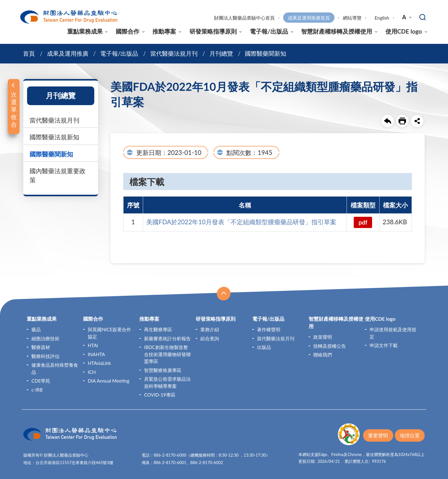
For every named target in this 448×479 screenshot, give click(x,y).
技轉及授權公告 (330, 346)
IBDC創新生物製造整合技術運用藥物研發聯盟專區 (167, 354)
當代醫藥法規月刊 (174, 53)
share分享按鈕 (417, 121)
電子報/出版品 (269, 31)
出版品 (264, 347)
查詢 (423, 17)
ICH (92, 372)
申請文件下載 (384, 345)
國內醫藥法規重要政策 (58, 175)
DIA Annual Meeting (109, 381)
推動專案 (164, 31)
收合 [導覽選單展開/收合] (224, 293)
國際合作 (128, 31)
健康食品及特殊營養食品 (55, 368)
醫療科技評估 (45, 356)
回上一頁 (388, 121)
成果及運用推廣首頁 (309, 18)
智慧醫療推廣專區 (163, 370)
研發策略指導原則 (213, 31)
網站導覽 (352, 18)
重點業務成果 (85, 31)
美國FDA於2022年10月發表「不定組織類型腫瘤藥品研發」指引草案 (241, 222)
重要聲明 (378, 435)
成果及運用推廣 (68, 53)
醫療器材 (41, 347)
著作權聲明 (269, 329)
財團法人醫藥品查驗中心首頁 (244, 18)
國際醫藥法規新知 (54, 137)
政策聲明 (323, 337)
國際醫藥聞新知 (266, 53)
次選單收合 (14, 109)
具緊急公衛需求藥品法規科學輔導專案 (167, 382)
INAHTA (96, 354)
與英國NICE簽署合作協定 (109, 333)
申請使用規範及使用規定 (393, 333)
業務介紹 (210, 329)
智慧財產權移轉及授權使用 (337, 31)
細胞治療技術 (45, 338)
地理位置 (410, 435)
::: (21, 5)
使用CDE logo (404, 31)
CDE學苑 (41, 381)
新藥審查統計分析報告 (167, 338)
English (382, 18)
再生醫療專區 (158, 329)
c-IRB (37, 389)
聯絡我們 (323, 355)
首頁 (29, 53)
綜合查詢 (210, 338)
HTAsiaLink (99, 363)
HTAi (93, 345)
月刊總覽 (221, 53)
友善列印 (402, 121)
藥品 (36, 329)
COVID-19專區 (160, 395)
